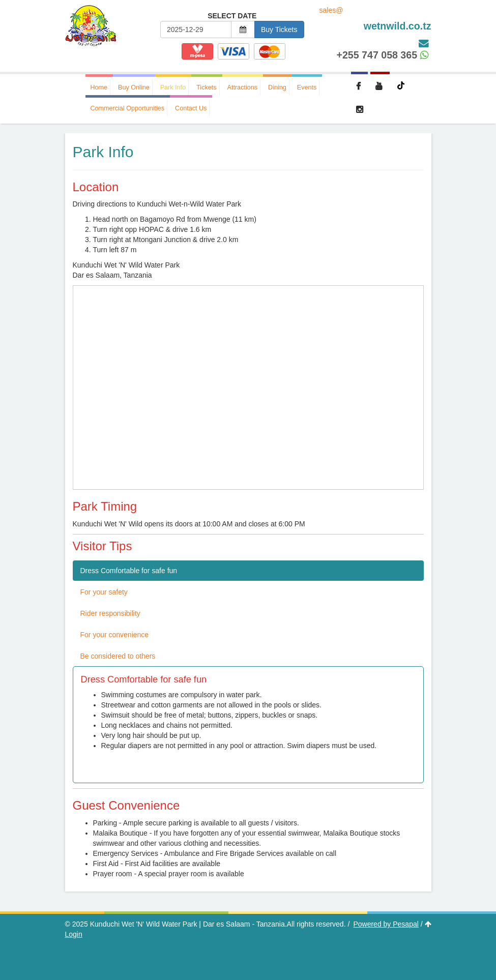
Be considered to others (118, 656)
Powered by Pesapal (386, 924)
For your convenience (115, 635)
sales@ (375, 19)
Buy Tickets (279, 29)
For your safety (104, 592)
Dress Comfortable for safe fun (129, 571)
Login (74, 934)
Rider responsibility (110, 613)
